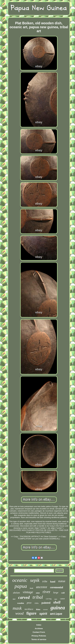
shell (57, 602)
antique (56, 614)
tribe (45, 581)
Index (39, 625)
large (56, 593)
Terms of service (39, 639)
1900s (37, 603)
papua (21, 586)
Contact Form (39, 632)
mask (17, 608)
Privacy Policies (39, 636)
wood (19, 613)
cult (63, 593)
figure (31, 613)
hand (53, 582)
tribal (38, 597)
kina (38, 609)
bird (14, 599)
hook (31, 588)
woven (45, 609)
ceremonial (56, 587)
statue (62, 581)
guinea (58, 608)
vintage (28, 592)
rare (56, 599)
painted (46, 603)
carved (24, 597)
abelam (16, 593)
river (46, 592)
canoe (62, 599)
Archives (39, 628)
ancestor (42, 587)
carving (49, 599)
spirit (43, 614)
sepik (35, 580)
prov (29, 603)
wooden (21, 603)
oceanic (20, 580)
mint (38, 593)
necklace (29, 609)
